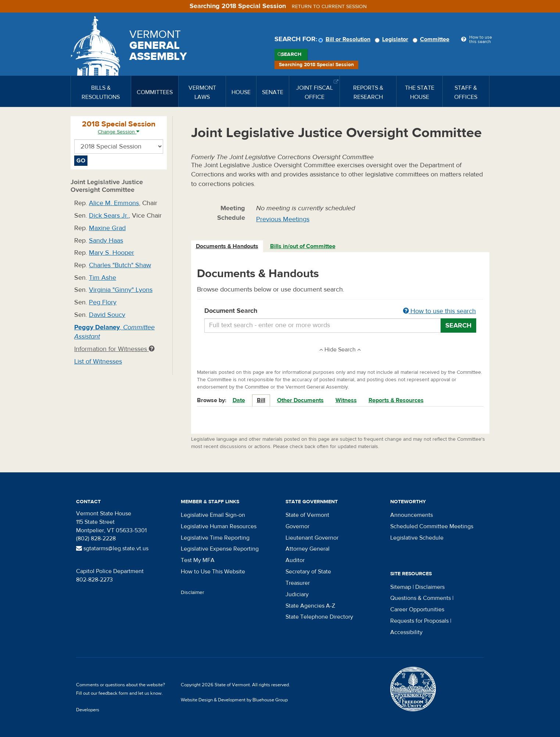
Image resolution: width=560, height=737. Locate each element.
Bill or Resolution (345, 39)
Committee (432, 39)
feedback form (113, 693)
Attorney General (308, 549)
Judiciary (297, 594)
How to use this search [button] (439, 311)
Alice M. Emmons (114, 203)
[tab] (227, 246)
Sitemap (401, 587)
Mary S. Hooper (112, 253)
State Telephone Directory (319, 617)
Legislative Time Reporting (215, 538)
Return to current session (329, 7)
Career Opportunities (417, 609)
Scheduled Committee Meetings (432, 526)
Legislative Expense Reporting (220, 549)
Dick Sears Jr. (109, 216)
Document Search (340, 311)
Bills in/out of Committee (303, 246)
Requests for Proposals (419, 621)
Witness (346, 400)
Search (291, 54)
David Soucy (107, 315)
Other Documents (300, 400)
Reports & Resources (396, 400)
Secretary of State (308, 572)
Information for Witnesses (114, 349)
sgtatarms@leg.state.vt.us (112, 548)
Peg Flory (103, 302)
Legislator (393, 39)
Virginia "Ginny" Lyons (121, 290)
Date (239, 400)
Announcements (412, 515)
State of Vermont (307, 515)
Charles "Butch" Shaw (120, 265)
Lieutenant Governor (312, 538)
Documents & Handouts (227, 246)
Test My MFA (198, 560)
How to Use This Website (213, 572)
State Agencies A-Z (310, 606)
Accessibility (406, 632)
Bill (261, 400)
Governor (297, 526)
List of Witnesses (98, 362)
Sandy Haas (106, 241)
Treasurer (298, 583)
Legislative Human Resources (219, 526)
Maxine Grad (107, 228)
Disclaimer (193, 593)
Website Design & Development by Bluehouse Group (234, 700)
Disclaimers (430, 587)
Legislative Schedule (417, 538)
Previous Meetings (283, 219)
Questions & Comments (421, 598)
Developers (88, 710)
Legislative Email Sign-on (213, 515)
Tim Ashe (103, 278)
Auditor (295, 560)
